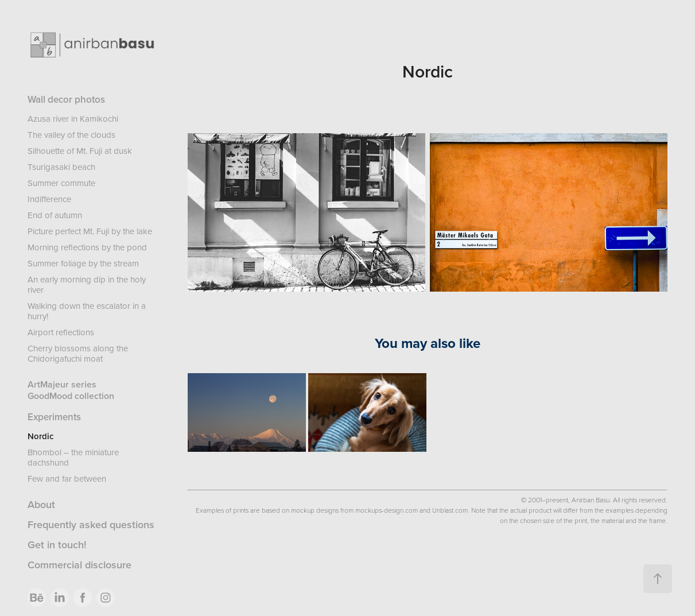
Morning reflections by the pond (87, 247)
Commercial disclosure (79, 565)
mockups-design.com (387, 510)
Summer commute (61, 183)
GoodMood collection (71, 396)
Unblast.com (450, 510)
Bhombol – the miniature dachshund (73, 457)
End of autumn (55, 215)
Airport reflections (61, 332)
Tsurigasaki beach (61, 167)
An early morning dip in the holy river (87, 284)
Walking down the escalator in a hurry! (87, 311)
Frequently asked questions (91, 524)
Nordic (40, 436)
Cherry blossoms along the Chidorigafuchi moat (78, 353)
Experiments (54, 417)
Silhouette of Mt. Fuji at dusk (80, 151)
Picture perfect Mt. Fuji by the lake (90, 231)
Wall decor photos (66, 99)
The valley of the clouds (71, 135)
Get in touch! (57, 545)
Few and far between (67, 479)
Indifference (49, 199)
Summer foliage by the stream (83, 263)
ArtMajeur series (62, 384)
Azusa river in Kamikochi (73, 119)
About (41, 504)
